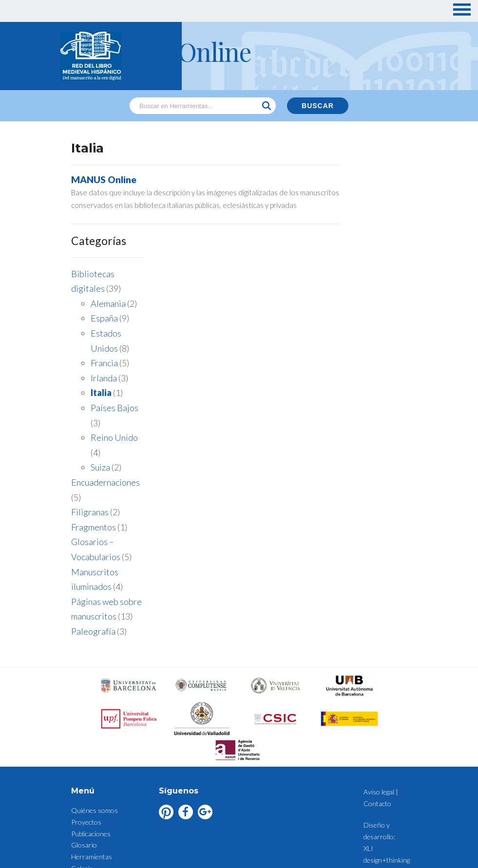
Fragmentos (357, 434)
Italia (364, 301)
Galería (82, 743)
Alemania (371, 211)
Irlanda (367, 285)
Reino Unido (377, 345)
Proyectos (86, 696)
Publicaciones (91, 708)
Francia (367, 271)
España (367, 226)
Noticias (83, 754)
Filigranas (353, 420)
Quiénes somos (95, 685)
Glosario (84, 719)
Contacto (85, 766)
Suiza (363, 375)
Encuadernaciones (369, 390)
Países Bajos (378, 315)
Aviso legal (86, 777)
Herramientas (92, 731)
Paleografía (356, 539)
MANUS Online (104, 179)
